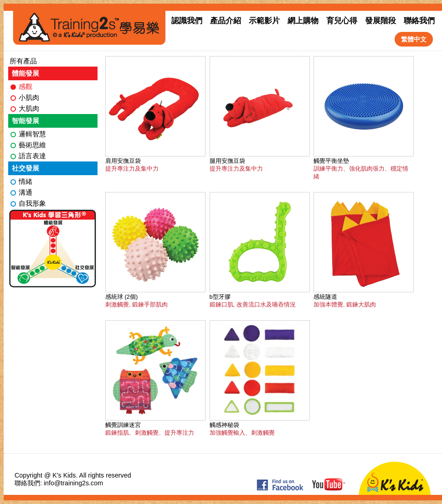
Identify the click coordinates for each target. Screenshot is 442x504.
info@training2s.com (73, 483)
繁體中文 (414, 39)
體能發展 (26, 73)
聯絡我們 (419, 21)
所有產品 (23, 61)
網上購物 (303, 21)
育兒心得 (342, 21)
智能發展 (26, 121)
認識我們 (187, 21)
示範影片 (264, 21)
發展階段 (380, 21)
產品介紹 (226, 21)
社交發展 (26, 168)
